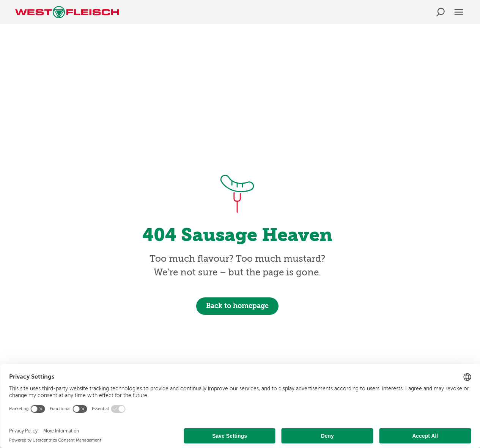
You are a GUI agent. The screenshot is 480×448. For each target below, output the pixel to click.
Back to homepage (237, 306)
